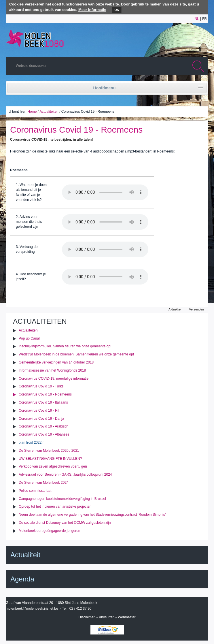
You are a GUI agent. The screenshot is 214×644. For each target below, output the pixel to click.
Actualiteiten (49, 112)
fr (204, 19)
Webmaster (127, 617)
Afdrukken (176, 309)
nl (197, 19)
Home (32, 112)
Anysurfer (106, 617)
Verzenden (196, 309)
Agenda (22, 579)
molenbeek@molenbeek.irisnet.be (32, 609)
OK (117, 10)
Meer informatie (92, 10)
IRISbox (107, 630)
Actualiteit (25, 555)
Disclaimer (87, 617)
